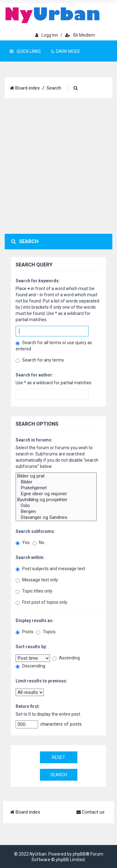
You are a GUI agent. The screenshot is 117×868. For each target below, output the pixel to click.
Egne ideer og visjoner (56, 494)
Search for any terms (40, 360)
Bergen (56, 512)
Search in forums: (34, 440)
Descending (30, 666)
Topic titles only (34, 591)
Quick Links (25, 51)
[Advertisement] (58, 166)
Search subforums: (35, 531)
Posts (24, 632)
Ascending (66, 658)
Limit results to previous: (41, 681)
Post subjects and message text (50, 569)
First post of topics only (41, 602)
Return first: (28, 706)
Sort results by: (31, 647)
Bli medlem (80, 35)
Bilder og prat (56, 476)
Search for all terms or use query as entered (54, 346)
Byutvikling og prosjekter (56, 500)
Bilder (56, 482)
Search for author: (34, 375)
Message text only (37, 580)
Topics (46, 632)
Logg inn (47, 35)
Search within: (30, 557)
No (38, 543)
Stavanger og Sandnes (56, 517)
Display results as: (35, 621)
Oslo (56, 506)
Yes (23, 543)
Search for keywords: (38, 281)
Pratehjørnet (56, 488)
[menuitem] (76, 88)
